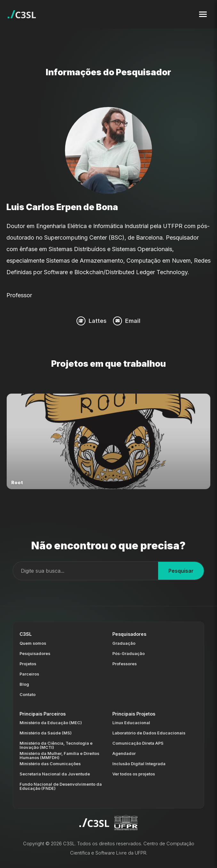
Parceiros (29, 674)
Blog (24, 684)
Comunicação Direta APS (138, 743)
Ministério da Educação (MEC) (51, 723)
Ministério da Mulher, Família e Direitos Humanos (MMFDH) (59, 756)
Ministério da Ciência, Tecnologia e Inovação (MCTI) (56, 745)
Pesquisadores (35, 654)
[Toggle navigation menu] (203, 14)
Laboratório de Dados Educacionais (149, 733)
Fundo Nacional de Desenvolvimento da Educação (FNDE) (61, 786)
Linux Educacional (131, 723)
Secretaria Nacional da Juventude (55, 774)
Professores (125, 664)
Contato (28, 695)
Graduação (124, 643)
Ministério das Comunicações (50, 764)
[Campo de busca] (86, 571)
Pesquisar (181, 571)
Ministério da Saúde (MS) (46, 733)
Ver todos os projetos (134, 774)
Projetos (28, 664)
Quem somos (33, 643)
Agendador (124, 753)
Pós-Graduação (129, 654)
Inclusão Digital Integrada (139, 764)
